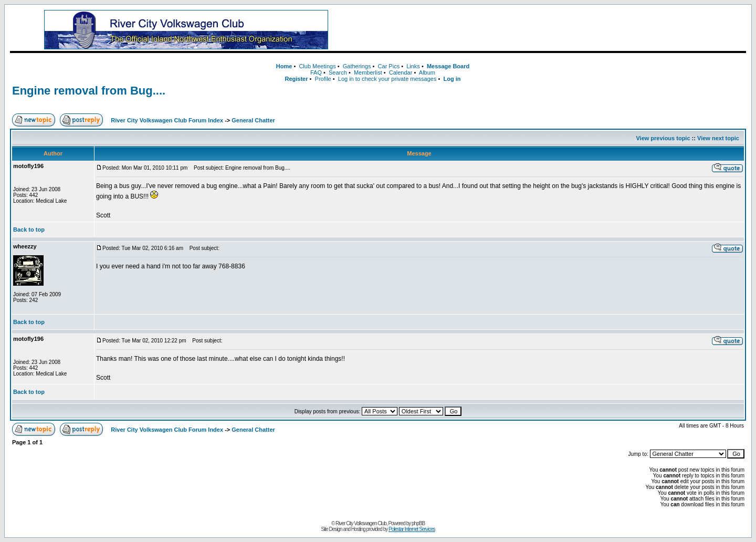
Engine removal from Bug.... (89, 91)
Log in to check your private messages (387, 79)
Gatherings (357, 66)
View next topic (718, 138)
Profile (323, 79)
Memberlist (368, 72)
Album (427, 72)
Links (413, 66)
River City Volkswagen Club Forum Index (167, 120)
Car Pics (389, 66)
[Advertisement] (554, 30)
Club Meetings (317, 66)
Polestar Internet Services (412, 529)
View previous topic (663, 138)
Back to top (29, 230)
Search (338, 72)
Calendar (401, 72)
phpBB (418, 523)
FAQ (316, 72)
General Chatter (253, 120)
